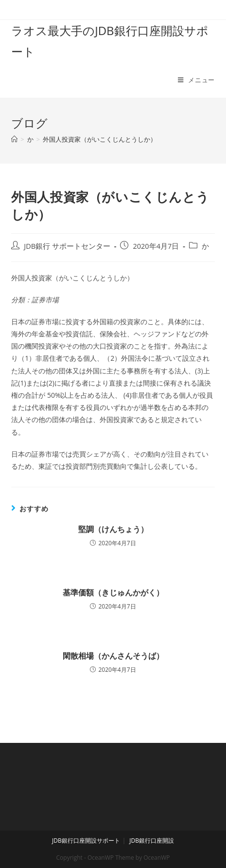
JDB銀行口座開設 (152, 840)
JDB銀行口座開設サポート (86, 840)
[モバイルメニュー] (196, 80)
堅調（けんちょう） (113, 529)
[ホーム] (14, 139)
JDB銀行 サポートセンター (67, 246)
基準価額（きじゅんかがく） (113, 592)
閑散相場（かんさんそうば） (113, 656)
